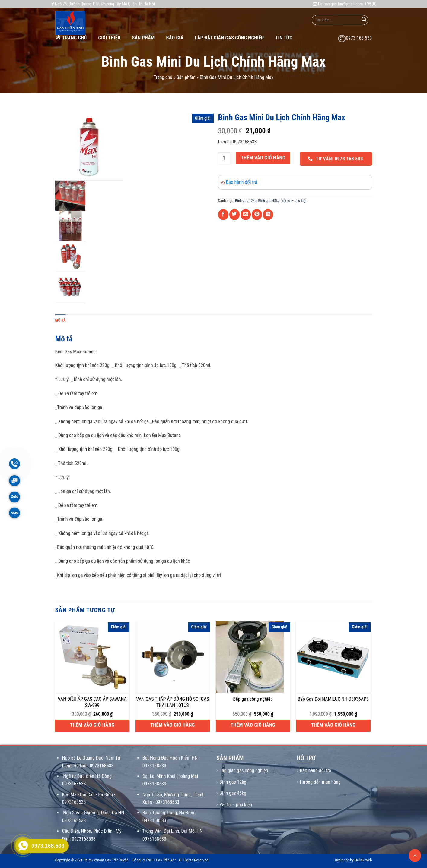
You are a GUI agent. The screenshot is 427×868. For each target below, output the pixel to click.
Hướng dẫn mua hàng (320, 782)
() (372, 4)
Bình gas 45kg (269, 201)
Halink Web (363, 860)
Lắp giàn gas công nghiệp (244, 771)
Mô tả (61, 320)
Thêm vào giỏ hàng (263, 158)
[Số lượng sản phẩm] (224, 158)
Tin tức (284, 38)
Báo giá (175, 38)
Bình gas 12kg (246, 201)
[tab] (61, 320)
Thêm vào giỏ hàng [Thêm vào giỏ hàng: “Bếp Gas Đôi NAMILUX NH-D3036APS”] (333, 725)
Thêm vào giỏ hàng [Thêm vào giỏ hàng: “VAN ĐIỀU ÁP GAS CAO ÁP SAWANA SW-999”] (92, 725)
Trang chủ (71, 38)
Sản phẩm (143, 38)
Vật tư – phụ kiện (294, 201)
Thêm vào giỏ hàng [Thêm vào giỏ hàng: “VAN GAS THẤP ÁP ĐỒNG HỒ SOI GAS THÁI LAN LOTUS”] (172, 725)
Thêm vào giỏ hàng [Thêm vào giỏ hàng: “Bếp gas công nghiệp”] (253, 725)
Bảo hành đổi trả (242, 182)
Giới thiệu (110, 38)
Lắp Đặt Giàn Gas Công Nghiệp (229, 38)
